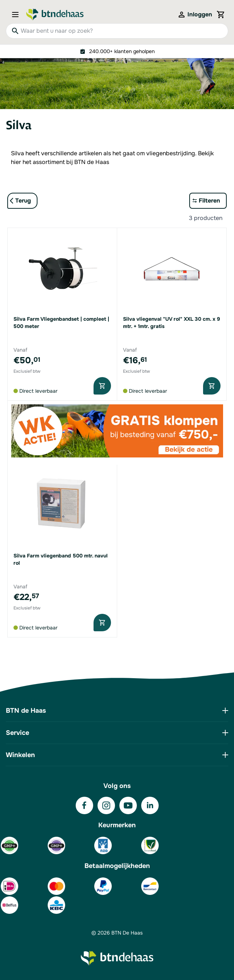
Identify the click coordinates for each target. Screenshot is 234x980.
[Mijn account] (195, 15)
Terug (23, 201)
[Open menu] (17, 15)
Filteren (209, 201)
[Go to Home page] (55, 15)
